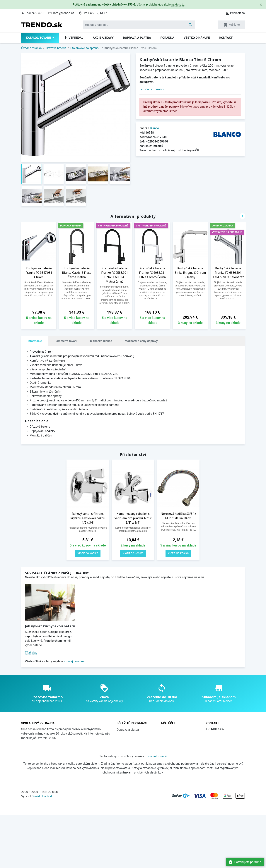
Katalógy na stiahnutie (131, 752)
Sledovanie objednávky (176, 730)
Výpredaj (73, 38)
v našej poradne (74, 661)
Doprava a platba (137, 38)
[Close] (261, 5)
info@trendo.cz (64, 13)
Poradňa (167, 38)
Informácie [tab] (35, 341)
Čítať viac (31, 653)
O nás (121, 741)
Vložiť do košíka (88, 553)
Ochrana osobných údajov (134, 757)
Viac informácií (155, 89)
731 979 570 (35, 13)
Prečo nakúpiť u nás (130, 746)
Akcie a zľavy (103, 38)
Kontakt (226, 38)
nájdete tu (178, 5)
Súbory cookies (127, 763)
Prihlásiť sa (169, 735)
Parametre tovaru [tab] (66, 341)
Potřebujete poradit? (245, 862)
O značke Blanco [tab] (101, 341)
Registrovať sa (171, 741)
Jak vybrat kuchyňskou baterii (50, 626)
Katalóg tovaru (39, 38)
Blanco (154, 128)
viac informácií (157, 809)
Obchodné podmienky (131, 735)
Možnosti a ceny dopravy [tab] (141, 341)
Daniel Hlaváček (42, 849)
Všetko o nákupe (197, 38)
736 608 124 (220, 757)
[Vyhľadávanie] (139, 25)
